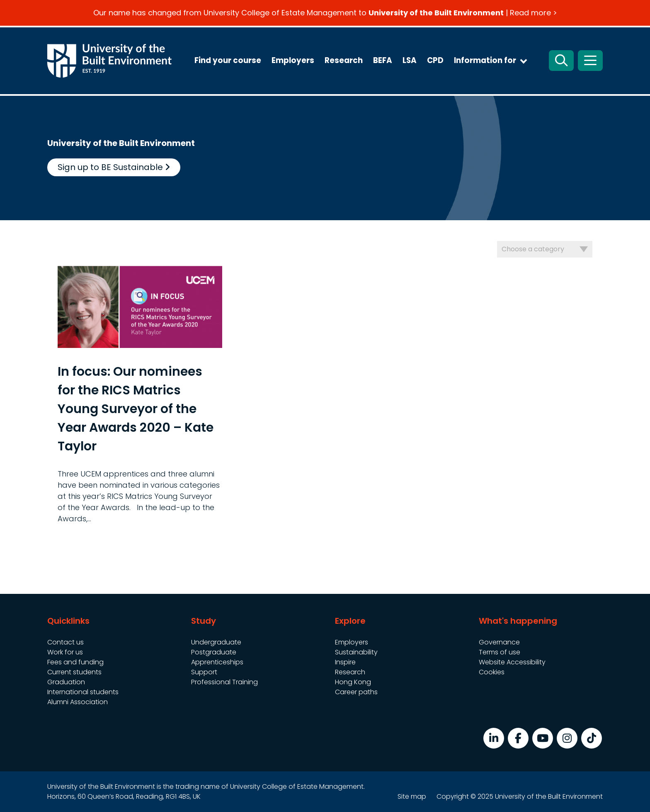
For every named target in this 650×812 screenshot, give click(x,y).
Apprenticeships (217, 662)
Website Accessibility (512, 662)
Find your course (228, 60)
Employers (293, 60)
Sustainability (356, 652)
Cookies (492, 672)
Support (204, 672)
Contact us (65, 642)
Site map (412, 796)
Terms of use (500, 652)
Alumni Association (78, 702)
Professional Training (224, 682)
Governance (499, 642)
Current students (74, 672)
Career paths (356, 692)
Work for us (65, 652)
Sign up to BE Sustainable (114, 167)
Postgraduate (214, 652)
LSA (410, 60)
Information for (485, 60)
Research (344, 60)
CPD (435, 60)
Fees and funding (75, 662)
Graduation (66, 682)
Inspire (345, 662)
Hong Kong (353, 682)
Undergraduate (216, 642)
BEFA (383, 60)
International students (83, 692)
